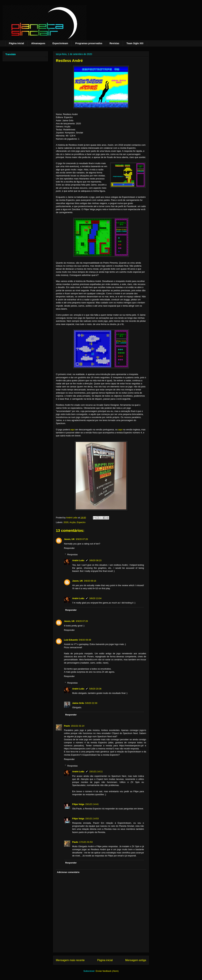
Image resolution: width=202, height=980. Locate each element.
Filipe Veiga (78, 804)
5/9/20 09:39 (85, 640)
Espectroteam (60, 43)
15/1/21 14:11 (96, 772)
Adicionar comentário (68, 872)
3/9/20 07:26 (82, 539)
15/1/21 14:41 (92, 804)
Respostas (72, 554)
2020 (66, 522)
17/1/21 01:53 (86, 842)
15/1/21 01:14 (78, 726)
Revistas (114, 43)
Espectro (81, 522)
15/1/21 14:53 (92, 819)
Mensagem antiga (136, 960)
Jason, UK (69, 539)
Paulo (67, 726)
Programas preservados (89, 43)
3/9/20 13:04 (95, 598)
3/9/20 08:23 (95, 560)
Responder (69, 548)
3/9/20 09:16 (90, 581)
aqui (72, 430)
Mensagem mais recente (70, 960)
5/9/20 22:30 (91, 703)
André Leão (78, 560)
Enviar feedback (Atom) (107, 971)
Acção (73, 522)
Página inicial (16, 43)
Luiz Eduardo (71, 640)
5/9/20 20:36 (95, 689)
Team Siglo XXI (135, 43)
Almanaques (38, 43)
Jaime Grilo (78, 703)
